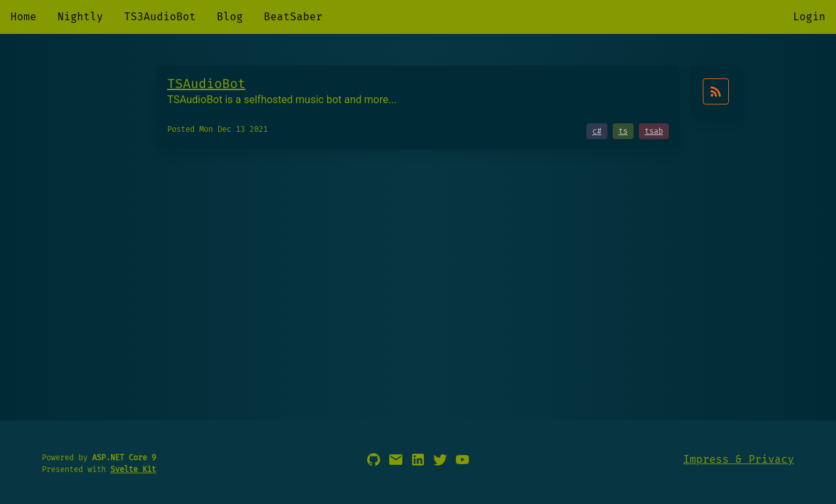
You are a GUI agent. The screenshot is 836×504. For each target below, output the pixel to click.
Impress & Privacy (739, 459)
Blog (230, 17)
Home (24, 17)
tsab (654, 131)
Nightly (80, 17)
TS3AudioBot (160, 17)
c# (597, 131)
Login (809, 17)
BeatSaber (293, 17)
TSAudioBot (206, 84)
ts (623, 131)
